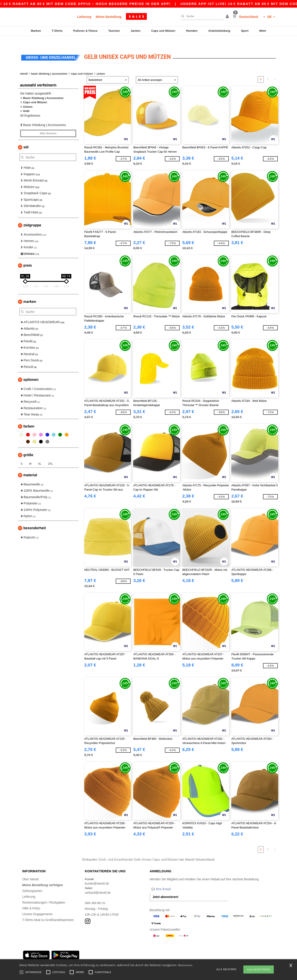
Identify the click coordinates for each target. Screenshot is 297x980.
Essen (94, 957)
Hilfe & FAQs (31, 899)
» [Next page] (275, 70)
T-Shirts (57, 31)
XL (40, 454)
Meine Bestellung (108, 17)
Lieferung (84, 17)
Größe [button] (28, 446)
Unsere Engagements (37, 905)
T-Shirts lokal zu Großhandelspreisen (48, 910)
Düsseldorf (140, 957)
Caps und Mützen (163, 31)
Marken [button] (30, 292)
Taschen (114, 31)
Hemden (192, 31)
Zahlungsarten (32, 881)
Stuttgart (124, 957)
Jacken (135, 31)
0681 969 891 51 (97, 894)
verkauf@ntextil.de (98, 883)
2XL (50, 454)
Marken (36, 31)
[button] (228, 17)
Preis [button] (28, 256)
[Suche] (201, 16)
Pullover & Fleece (85, 31)
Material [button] (30, 466)
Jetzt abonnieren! (166, 887)
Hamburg (39, 957)
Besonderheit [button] (35, 519)
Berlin (26, 957)
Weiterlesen (185, 965)
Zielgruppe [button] (32, 216)
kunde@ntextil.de (97, 874)
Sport (245, 31)
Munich (53, 957)
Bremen (155, 957)
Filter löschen (48, 124)
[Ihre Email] (173, 880)
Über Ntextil (31, 870)
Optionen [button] (31, 370)
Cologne (67, 957)
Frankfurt (81, 957)
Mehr (263, 31)
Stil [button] (26, 138)
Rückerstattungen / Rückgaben (44, 893)
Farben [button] (29, 417)
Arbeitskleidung (219, 31)
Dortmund (108, 957)
